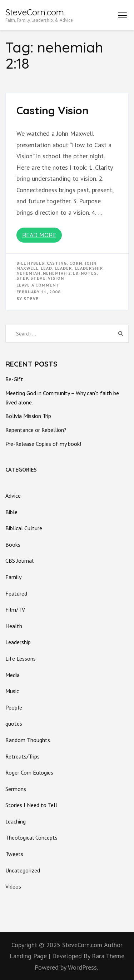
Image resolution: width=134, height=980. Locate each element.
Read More (39, 235)
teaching (16, 821)
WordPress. (83, 967)
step (22, 278)
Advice (13, 496)
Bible (11, 512)
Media (13, 675)
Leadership (88, 268)
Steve (31, 299)
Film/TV (15, 610)
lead (46, 268)
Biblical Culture (24, 528)
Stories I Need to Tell (31, 805)
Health (14, 626)
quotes (14, 723)
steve (38, 278)
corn (76, 263)
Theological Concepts (31, 837)
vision (56, 278)
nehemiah (28, 273)
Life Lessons (21, 658)
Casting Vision (53, 110)
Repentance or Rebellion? (36, 430)
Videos (13, 886)
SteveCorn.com (35, 12)
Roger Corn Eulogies (29, 772)
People (14, 707)
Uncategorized (23, 870)
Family (13, 577)
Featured (16, 593)
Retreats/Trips (23, 756)
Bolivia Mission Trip (28, 416)
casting (57, 263)
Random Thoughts (28, 740)
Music (12, 691)
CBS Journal (19, 561)
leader (63, 268)
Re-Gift (14, 379)
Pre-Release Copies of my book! (43, 444)
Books (13, 544)
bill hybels (30, 263)
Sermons (16, 789)
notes (89, 273)
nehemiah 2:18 (61, 273)
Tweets (14, 854)
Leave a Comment (38, 285)
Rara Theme (108, 956)
